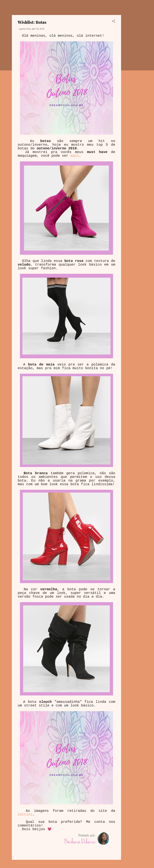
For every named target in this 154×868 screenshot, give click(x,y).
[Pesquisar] (140, 8)
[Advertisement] (133, 59)
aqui (75, 156)
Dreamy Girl (29, 7)
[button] (113, 22)
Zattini (25, 815)
